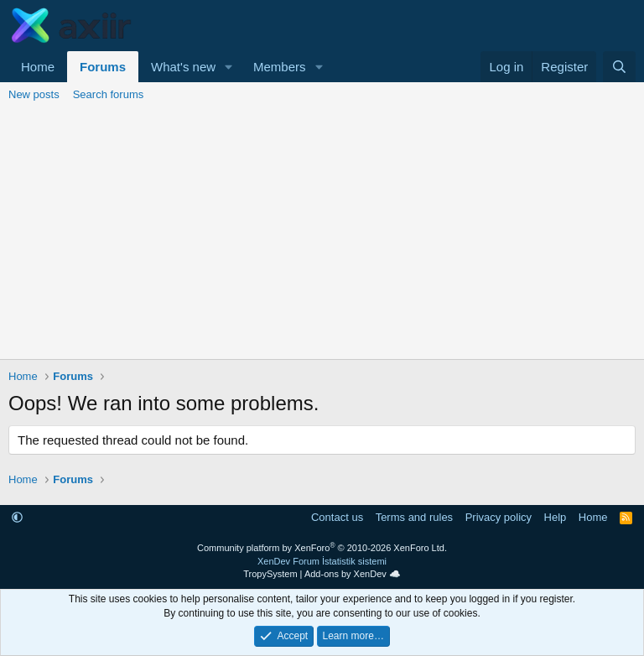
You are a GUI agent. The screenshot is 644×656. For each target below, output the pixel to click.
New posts (34, 94)
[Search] (619, 67)
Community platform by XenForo (322, 548)
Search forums (109, 94)
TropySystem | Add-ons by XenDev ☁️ (322, 574)
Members (280, 67)
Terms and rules (414, 517)
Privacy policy (499, 517)
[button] (229, 67)
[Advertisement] (322, 233)
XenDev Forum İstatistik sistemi (322, 561)
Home (38, 67)
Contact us (337, 517)
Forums (103, 67)
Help (556, 517)
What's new (183, 67)
